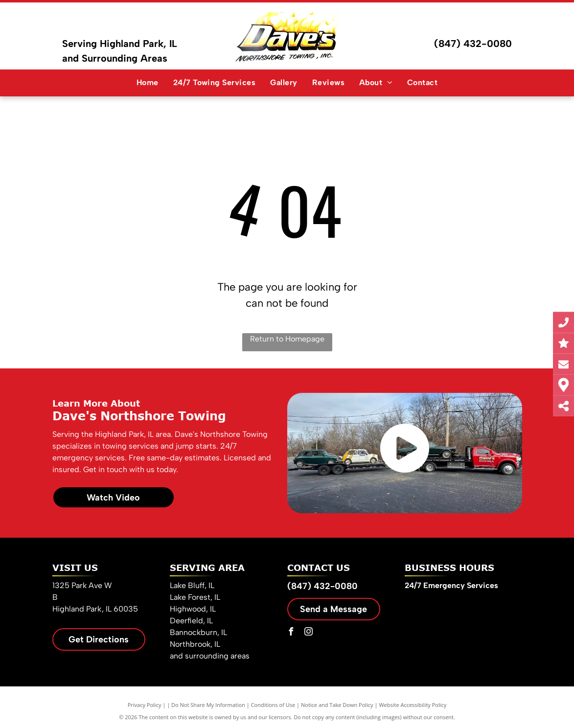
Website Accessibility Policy (413, 705)
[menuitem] (148, 83)
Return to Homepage (287, 339)
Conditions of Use (273, 705)
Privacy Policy (145, 705)
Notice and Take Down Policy (337, 705)
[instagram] (309, 633)
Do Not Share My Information (208, 705)
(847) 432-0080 (473, 44)
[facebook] (291, 633)
